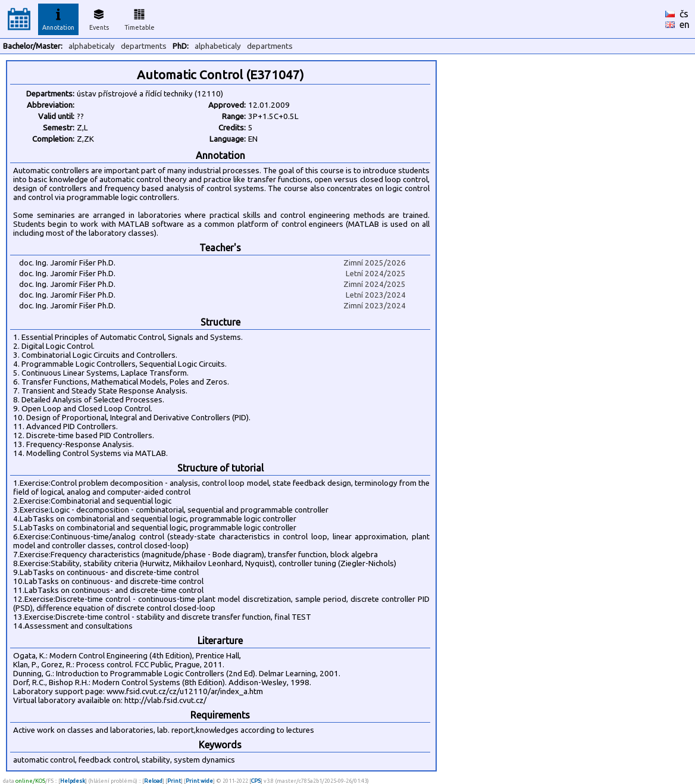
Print (174, 781)
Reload (153, 781)
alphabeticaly (92, 46)
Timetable (140, 18)
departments (144, 46)
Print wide (199, 781)
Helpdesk (73, 781)
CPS (256, 781)
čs (684, 14)
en (685, 24)
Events (99, 18)
